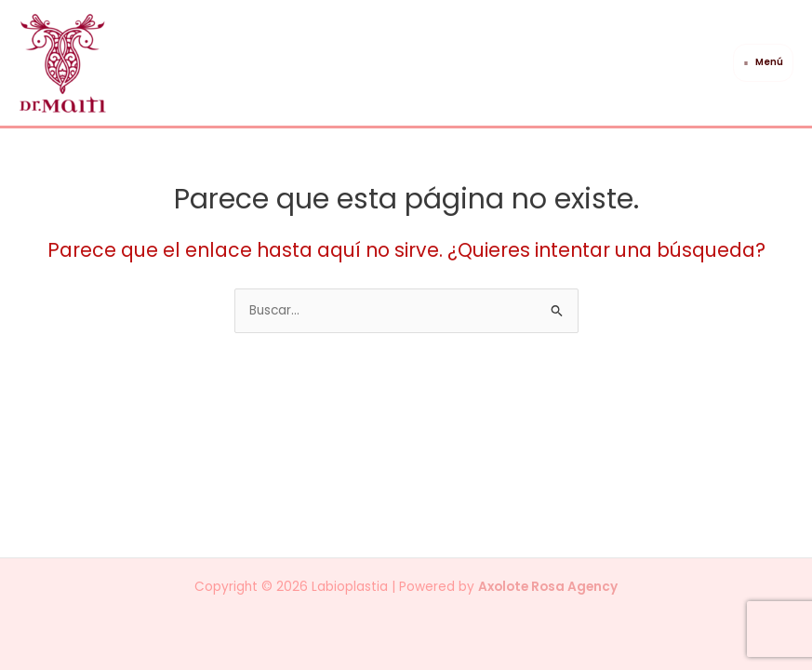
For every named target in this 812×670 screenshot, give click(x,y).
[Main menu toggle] (763, 63)
